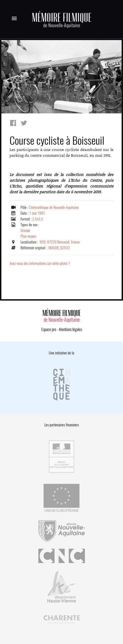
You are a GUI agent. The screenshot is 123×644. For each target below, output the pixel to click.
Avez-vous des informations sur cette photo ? (40, 263)
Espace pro (49, 329)
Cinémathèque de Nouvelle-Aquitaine (54, 207)
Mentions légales (70, 329)
